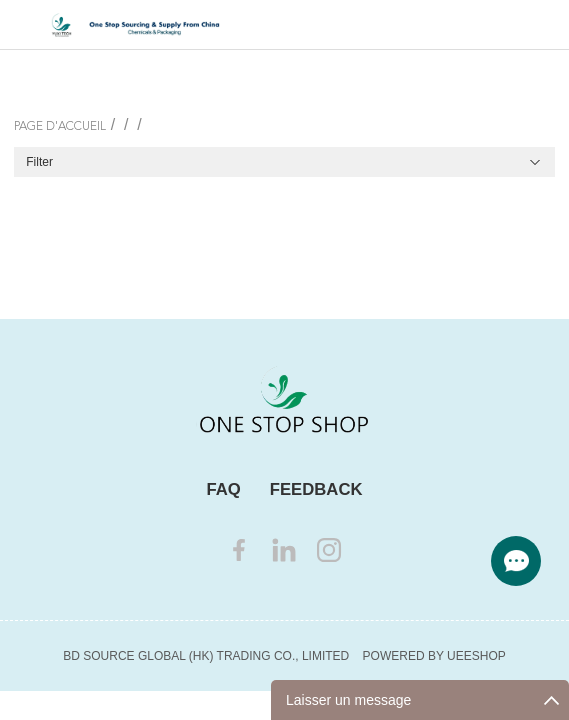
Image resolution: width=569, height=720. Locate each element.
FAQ (223, 489)
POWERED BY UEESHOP (434, 656)
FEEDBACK (316, 489)
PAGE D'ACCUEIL (60, 127)
